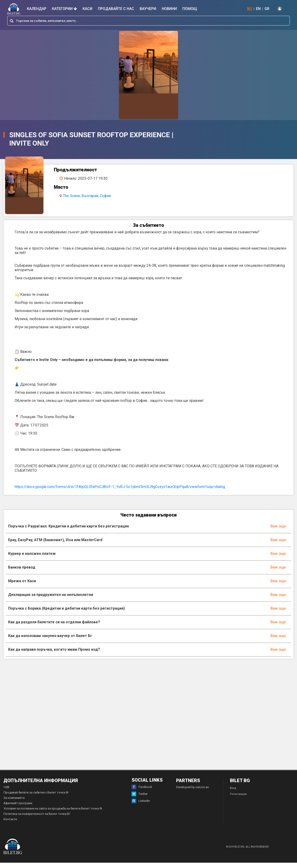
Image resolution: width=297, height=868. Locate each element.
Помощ (190, 9)
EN (258, 9)
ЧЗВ (6, 792)
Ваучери (148, 9)
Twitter (140, 799)
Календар (37, 9)
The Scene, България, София (90, 196)
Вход (233, 793)
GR (267, 9)
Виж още (278, 531)
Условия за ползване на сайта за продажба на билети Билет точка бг (53, 814)
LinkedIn (141, 806)
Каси (87, 9)
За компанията (14, 803)
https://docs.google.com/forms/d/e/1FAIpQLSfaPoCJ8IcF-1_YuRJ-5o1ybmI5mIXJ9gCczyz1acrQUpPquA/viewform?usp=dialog (120, 492)
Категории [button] (65, 9)
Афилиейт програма (18, 808)
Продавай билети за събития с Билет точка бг (36, 798)
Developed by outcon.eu (192, 792)
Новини (169, 9)
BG (250, 9)
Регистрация (238, 799)
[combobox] (148, 21)
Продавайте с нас (116, 9)
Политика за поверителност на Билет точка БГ (37, 819)
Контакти (10, 824)
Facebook (142, 792)
